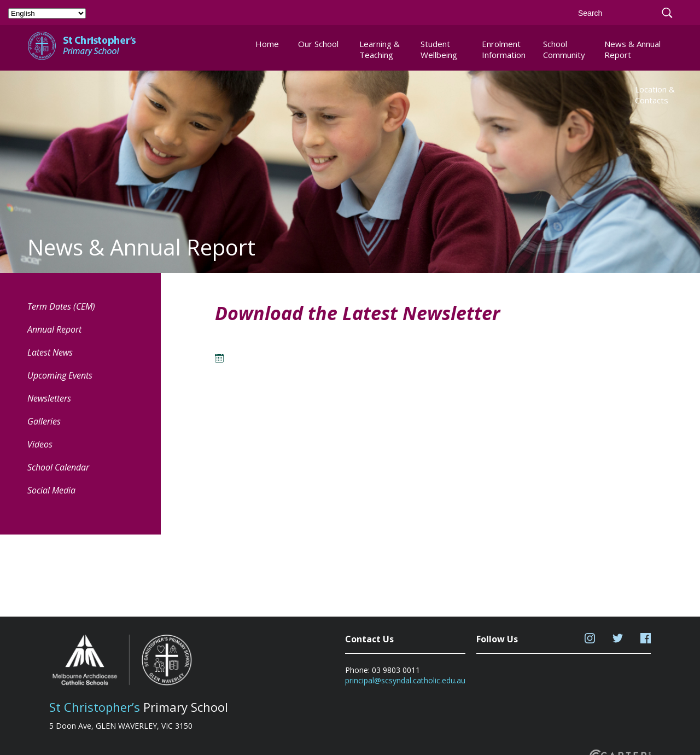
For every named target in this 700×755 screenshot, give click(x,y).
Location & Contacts (655, 95)
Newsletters (49, 398)
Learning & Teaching (380, 49)
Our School (318, 44)
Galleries (44, 421)
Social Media (51, 490)
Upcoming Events (60, 375)
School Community (564, 49)
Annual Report (54, 329)
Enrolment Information (503, 49)
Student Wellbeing (439, 49)
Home (267, 44)
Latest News (50, 352)
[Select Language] (47, 13)
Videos (40, 444)
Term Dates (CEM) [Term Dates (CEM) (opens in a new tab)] (61, 306)
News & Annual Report (632, 49)
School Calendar (58, 467)
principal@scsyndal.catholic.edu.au (405, 680)
